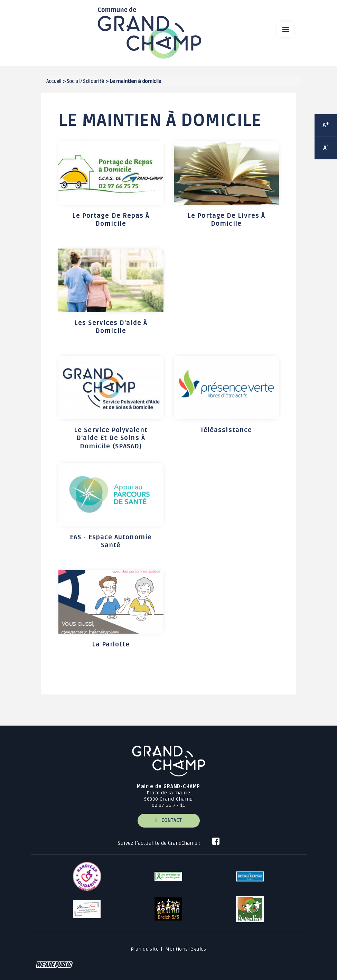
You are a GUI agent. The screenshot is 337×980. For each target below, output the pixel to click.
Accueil (54, 81)
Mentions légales (186, 949)
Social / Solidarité (85, 81)
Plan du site (145, 949)
